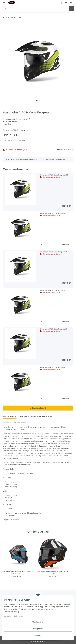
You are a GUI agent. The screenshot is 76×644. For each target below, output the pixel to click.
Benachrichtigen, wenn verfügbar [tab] (36, 416)
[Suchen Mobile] (35, 9)
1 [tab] (37, 101)
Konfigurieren (38, 629)
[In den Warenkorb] (5, 25)
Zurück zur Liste (10, 18)
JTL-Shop (42, 641)
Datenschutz (19, 616)
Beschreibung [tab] (10, 416)
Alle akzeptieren (38, 622)
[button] (62, 3)
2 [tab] (39, 101)
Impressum (8, 616)
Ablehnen (38, 635)
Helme (14, 121)
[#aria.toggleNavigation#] (4, 1)
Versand (22, 140)
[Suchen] (71, 9)
